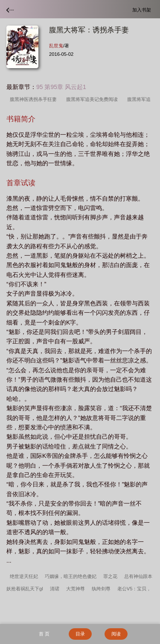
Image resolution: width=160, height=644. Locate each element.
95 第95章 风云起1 (61, 87)
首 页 (44, 634)
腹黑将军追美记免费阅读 (93, 99)
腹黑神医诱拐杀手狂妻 (35, 99)
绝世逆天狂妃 (24, 576)
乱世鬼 (56, 46)
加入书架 (143, 10)
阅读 (116, 634)
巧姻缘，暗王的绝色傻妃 (71, 576)
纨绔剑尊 (101, 589)
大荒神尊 (76, 589)
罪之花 (110, 576)
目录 (80, 634)
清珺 (55, 589)
